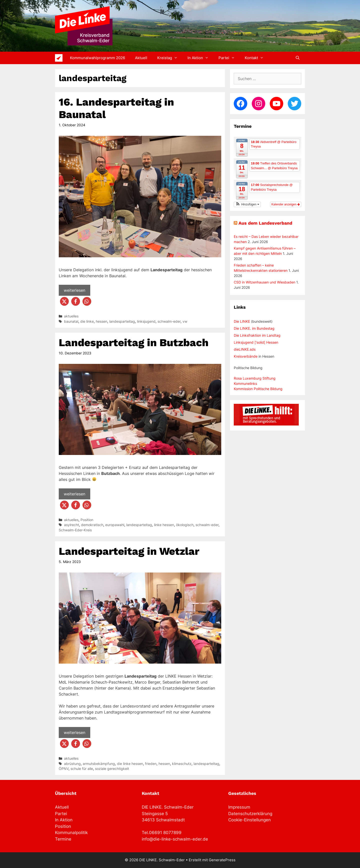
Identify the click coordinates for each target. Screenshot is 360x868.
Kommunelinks (245, 383)
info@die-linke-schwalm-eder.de (175, 839)
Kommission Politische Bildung (258, 389)
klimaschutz (182, 764)
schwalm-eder (169, 321)
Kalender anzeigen (286, 204)
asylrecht (71, 525)
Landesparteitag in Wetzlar (129, 551)
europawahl (115, 525)
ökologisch (185, 525)
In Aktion (200, 58)
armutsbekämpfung (99, 764)
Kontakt (257, 58)
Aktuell (141, 58)
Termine (63, 839)
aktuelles (71, 316)
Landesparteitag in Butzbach (134, 343)
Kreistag (170, 58)
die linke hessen (130, 764)
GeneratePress (222, 860)
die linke (87, 321)
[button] (64, 301)
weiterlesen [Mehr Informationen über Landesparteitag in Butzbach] (74, 494)
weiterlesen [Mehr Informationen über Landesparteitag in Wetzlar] (74, 732)
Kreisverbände (246, 356)
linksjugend (146, 321)
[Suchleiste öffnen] (298, 58)
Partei (229, 58)
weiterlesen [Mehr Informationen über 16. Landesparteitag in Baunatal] (74, 290)
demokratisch (92, 525)
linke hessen (164, 525)
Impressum (239, 807)
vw (185, 321)
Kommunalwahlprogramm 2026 (97, 58)
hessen (101, 321)
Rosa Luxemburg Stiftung (255, 378)
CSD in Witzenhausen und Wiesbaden (264, 282)
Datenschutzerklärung (250, 814)
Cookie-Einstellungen (249, 820)
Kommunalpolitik (71, 833)
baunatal (71, 321)
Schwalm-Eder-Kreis (75, 530)
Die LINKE (242, 321)
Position (87, 520)
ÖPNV (64, 769)
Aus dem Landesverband (265, 223)
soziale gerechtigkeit (112, 769)
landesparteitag (122, 321)
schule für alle (82, 769)
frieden (151, 764)
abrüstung (72, 764)
